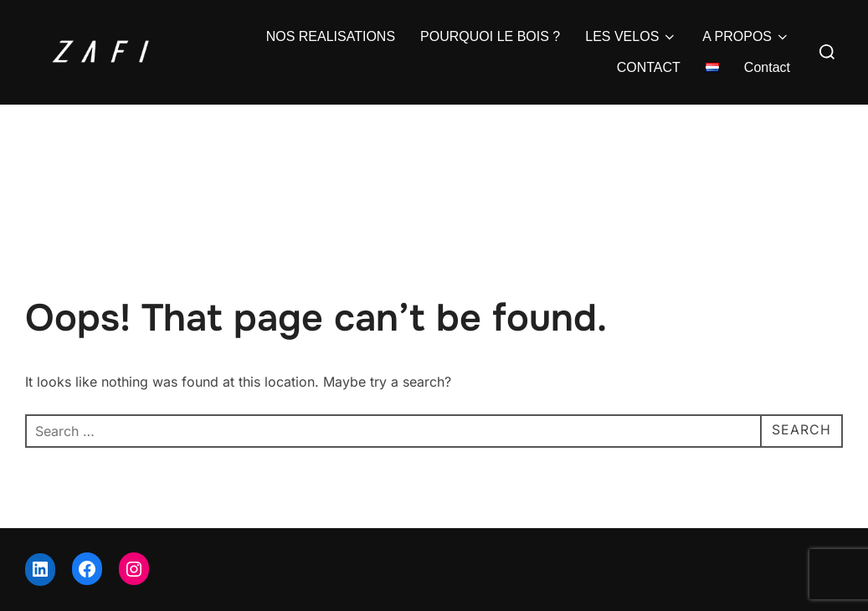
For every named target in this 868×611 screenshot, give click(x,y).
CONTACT (649, 67)
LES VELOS (631, 37)
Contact (767, 67)
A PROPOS (746, 37)
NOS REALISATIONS (331, 36)
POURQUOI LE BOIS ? (490, 36)
